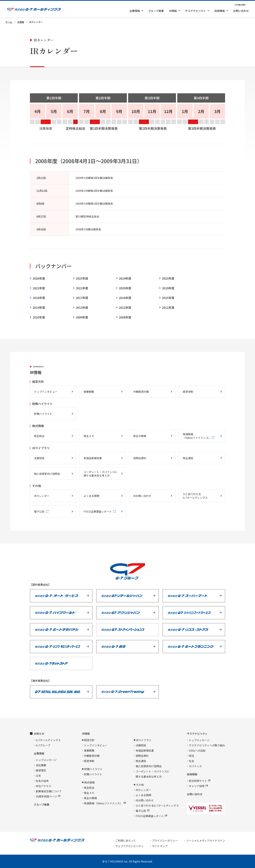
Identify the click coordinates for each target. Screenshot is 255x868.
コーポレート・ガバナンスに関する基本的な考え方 (101, 474)
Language (240, 4)
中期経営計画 (141, 392)
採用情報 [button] (220, 11)
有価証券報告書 (93, 458)
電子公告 (142, 811)
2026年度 (39, 278)
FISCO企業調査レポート (151, 816)
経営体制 (188, 392)
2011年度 (168, 307)
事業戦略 (89, 392)
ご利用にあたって (126, 840)
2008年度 (125, 317)
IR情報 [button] (173, 11)
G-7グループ (43, 745)
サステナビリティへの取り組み (207, 745)
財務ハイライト (43, 414)
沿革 (38, 776)
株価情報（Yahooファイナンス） (105, 803)
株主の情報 (140, 436)
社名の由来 (42, 781)
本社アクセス (44, 786)
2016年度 (125, 298)
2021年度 (82, 288)
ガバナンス (195, 766)
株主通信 (188, 458)
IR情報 (86, 734)
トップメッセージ (46, 760)
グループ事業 (156, 11)
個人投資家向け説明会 (47, 474)
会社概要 (41, 765)
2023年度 (168, 278)
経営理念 (41, 770)
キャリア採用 (198, 786)
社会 (191, 761)
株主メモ (89, 436)
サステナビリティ (197, 734)
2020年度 (125, 288)
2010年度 (39, 317)
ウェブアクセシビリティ (129, 846)
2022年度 (39, 288)
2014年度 (39, 307)
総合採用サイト (200, 781)
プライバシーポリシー (165, 840)
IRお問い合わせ (142, 496)
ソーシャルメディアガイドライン (206, 840)
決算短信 (39, 458)
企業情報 (39, 753)
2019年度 (168, 288)
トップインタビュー (46, 392)
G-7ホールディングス (48, 740)
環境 (191, 756)
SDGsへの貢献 (197, 750)
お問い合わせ (241, 11)
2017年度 (82, 298)
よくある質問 (91, 496)
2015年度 (168, 298)
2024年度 (125, 278)
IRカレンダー (42, 496)
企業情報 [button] (135, 11)
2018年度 (39, 298)
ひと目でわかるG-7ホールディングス (195, 496)
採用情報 (192, 774)
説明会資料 (140, 458)
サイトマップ (160, 846)
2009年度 (82, 317)
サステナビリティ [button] (196, 11)
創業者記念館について (49, 791)
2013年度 (82, 307)
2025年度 (82, 278)
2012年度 (125, 307)
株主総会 (39, 436)
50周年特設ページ (48, 796)
